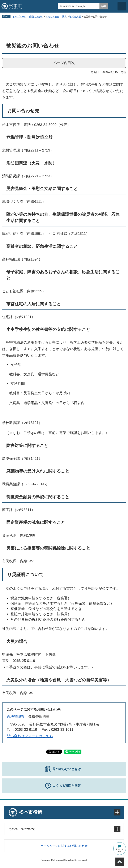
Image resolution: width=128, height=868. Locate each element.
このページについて (22, 829)
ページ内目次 (64, 63)
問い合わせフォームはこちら (30, 736)
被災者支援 (75, 17)
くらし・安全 (52, 17)
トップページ (20, 17)
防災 (64, 17)
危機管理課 (16, 717)
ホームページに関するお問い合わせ (64, 846)
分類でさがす (36, 17)
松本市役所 (31, 812)
